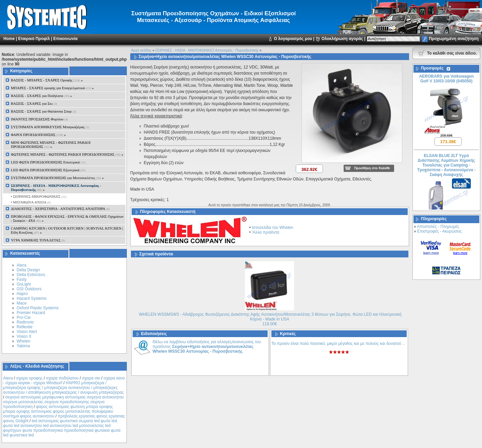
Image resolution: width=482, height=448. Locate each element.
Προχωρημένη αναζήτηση (454, 39)
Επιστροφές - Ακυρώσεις (439, 231)
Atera (22, 265)
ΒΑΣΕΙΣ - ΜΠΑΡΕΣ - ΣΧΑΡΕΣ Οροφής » (47, 80)
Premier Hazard (31, 313)
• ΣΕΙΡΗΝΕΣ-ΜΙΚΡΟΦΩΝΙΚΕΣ (38, 196)
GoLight (24, 284)
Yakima (23, 346)
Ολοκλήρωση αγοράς (342, 39)
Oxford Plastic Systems (38, 308)
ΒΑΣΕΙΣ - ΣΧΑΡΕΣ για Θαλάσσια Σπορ (44, 111)
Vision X (24, 336)
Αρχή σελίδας (141, 50)
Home (9, 39)
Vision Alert (27, 332)
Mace (22, 303)
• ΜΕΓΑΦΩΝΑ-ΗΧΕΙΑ (30, 202)
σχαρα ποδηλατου (62, 378)
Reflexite (25, 327)
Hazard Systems (32, 298)
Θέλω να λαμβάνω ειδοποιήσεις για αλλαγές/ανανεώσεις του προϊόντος (207, 347)
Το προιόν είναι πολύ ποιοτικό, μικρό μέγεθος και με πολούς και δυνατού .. (338, 344)
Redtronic (25, 322)
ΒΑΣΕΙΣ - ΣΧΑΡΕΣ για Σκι (34, 103)
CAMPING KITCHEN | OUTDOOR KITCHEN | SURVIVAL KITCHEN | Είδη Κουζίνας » (67, 230)
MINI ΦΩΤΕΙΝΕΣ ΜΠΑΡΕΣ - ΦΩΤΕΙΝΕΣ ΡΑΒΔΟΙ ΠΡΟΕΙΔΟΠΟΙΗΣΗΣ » (51, 144)
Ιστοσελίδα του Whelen (272, 228)
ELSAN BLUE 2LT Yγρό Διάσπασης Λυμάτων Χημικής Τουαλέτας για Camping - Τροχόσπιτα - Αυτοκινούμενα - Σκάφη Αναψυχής (446, 167)
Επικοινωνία (65, 39)
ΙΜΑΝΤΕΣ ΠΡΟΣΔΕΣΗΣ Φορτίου (39, 119)
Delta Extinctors (31, 275)
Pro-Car (24, 317)
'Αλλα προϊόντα (265, 232)
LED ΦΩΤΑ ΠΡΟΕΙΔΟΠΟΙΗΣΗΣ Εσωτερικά (48, 162)
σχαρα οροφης (30, 378)
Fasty (22, 279)
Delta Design (28, 270)
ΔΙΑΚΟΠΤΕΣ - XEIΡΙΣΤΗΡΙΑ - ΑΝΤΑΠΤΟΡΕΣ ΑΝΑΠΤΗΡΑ (60, 209)
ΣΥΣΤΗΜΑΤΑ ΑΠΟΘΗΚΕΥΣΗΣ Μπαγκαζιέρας (50, 127)
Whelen (24, 341)
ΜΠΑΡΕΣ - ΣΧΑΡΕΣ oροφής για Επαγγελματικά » (52, 88)
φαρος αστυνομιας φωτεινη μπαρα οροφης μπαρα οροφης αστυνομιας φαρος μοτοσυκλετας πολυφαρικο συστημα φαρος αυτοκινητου (58, 411)
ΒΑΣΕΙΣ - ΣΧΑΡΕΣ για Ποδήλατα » (41, 96)
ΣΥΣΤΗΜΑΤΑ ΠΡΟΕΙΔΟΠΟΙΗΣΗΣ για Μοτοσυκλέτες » (57, 178)
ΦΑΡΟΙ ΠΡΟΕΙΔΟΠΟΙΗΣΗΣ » (38, 135)
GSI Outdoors (29, 289)
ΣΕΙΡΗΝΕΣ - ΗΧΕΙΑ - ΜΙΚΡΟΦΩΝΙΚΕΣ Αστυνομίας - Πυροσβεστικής (207, 50)
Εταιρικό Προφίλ (34, 39)
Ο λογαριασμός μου (293, 39)
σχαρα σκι (91, 378)
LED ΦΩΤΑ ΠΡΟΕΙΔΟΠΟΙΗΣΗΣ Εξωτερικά (48, 170)
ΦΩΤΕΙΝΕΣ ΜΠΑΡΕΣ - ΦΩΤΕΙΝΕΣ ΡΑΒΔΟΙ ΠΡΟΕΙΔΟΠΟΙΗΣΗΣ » (67, 154)
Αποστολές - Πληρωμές (438, 227)
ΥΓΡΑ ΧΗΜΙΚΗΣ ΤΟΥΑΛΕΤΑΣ (38, 240)
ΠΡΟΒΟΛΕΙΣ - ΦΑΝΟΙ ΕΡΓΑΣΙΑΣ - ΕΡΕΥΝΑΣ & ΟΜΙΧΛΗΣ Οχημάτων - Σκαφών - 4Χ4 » (67, 218)
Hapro (22, 294)
